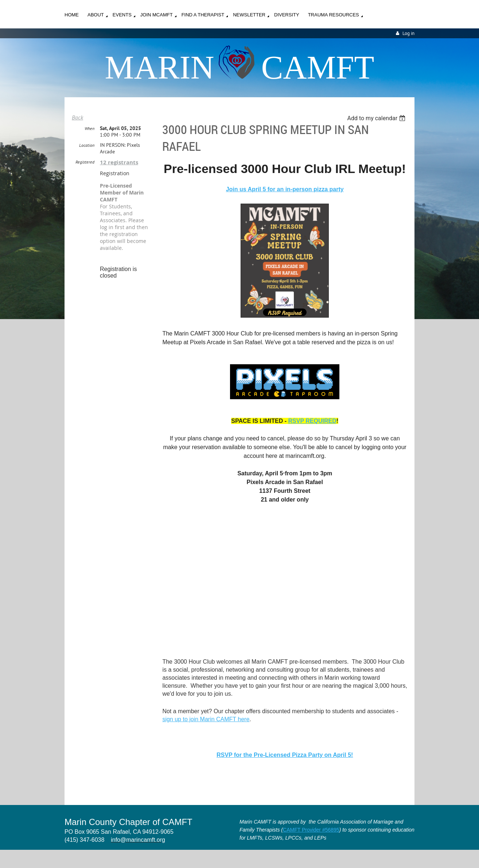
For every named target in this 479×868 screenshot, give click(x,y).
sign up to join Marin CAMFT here (206, 719)
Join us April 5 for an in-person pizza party (285, 189)
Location (87, 145)
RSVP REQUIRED (312, 421)
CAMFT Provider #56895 (311, 830)
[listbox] (377, 118)
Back (77, 117)
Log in (408, 33)
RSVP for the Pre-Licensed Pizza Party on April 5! (285, 755)
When (89, 128)
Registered (85, 162)
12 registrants (119, 162)
